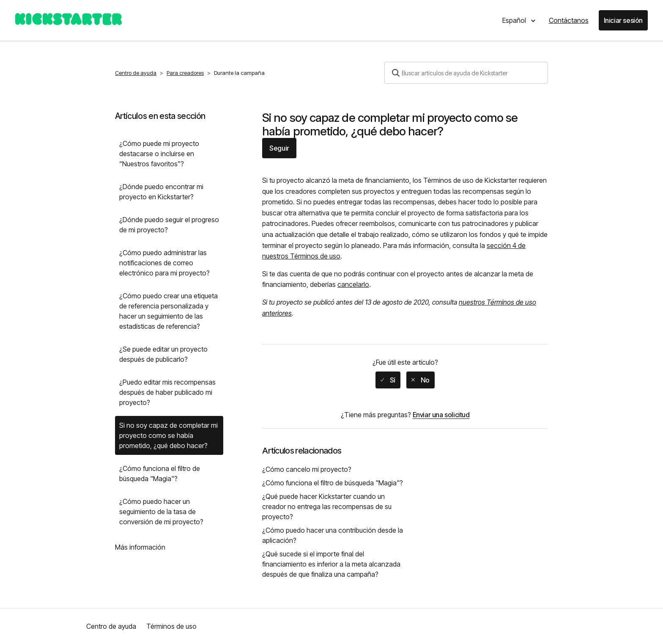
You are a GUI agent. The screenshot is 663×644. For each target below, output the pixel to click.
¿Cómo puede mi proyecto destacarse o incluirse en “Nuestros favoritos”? (159, 154)
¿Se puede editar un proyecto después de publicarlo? (163, 354)
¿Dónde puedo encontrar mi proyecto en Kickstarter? (161, 192)
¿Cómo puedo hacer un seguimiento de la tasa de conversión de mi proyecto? (161, 512)
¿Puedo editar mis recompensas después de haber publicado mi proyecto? (167, 392)
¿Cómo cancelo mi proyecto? (307, 469)
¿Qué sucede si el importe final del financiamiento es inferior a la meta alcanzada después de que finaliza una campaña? (331, 564)
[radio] (388, 380)
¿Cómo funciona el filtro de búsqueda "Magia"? (160, 473)
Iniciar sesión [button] (623, 20)
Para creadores (185, 73)
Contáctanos (569, 20)
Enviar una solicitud (441, 415)
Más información (140, 547)
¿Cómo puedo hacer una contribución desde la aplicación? (333, 535)
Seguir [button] (279, 148)
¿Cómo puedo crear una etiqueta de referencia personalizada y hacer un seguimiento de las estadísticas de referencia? (168, 311)
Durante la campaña (239, 73)
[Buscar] (466, 73)
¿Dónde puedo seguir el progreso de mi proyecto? (169, 225)
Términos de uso (171, 626)
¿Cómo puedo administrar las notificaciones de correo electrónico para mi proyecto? (164, 263)
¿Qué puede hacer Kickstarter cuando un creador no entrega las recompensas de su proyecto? (327, 506)
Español (515, 20)
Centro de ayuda (136, 73)
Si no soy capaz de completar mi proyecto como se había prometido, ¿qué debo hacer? (168, 435)
